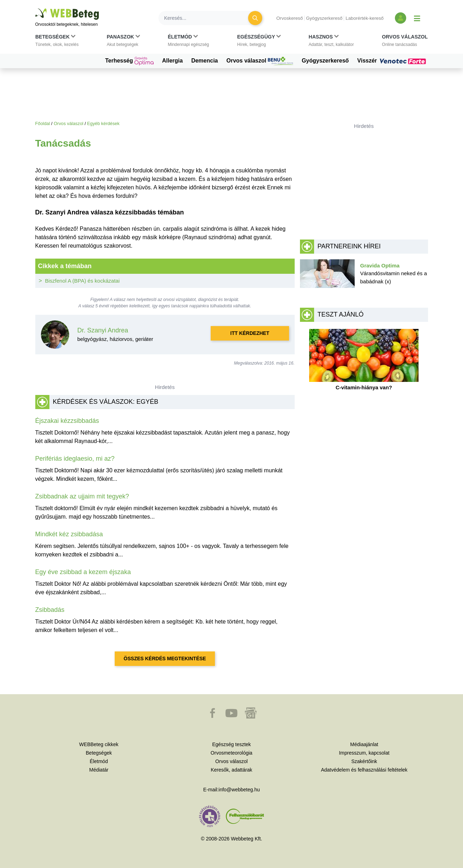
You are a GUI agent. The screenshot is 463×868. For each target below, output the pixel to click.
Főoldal (43, 123)
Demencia (205, 61)
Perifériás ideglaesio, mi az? (75, 459)
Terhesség (129, 61)
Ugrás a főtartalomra (35, 9)
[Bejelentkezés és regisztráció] (401, 18)
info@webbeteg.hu (239, 790)
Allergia (172, 61)
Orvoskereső (290, 18)
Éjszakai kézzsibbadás (67, 421)
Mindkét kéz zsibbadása (69, 534)
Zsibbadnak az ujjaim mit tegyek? (82, 496)
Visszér (392, 61)
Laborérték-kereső (365, 18)
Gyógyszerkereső (324, 18)
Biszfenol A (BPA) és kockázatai (83, 281)
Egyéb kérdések (103, 123)
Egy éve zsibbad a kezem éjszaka (83, 572)
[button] (57, 42)
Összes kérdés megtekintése (165, 659)
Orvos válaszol (260, 61)
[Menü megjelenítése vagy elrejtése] (417, 18)
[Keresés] (208, 18)
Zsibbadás (50, 610)
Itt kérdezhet (250, 333)
